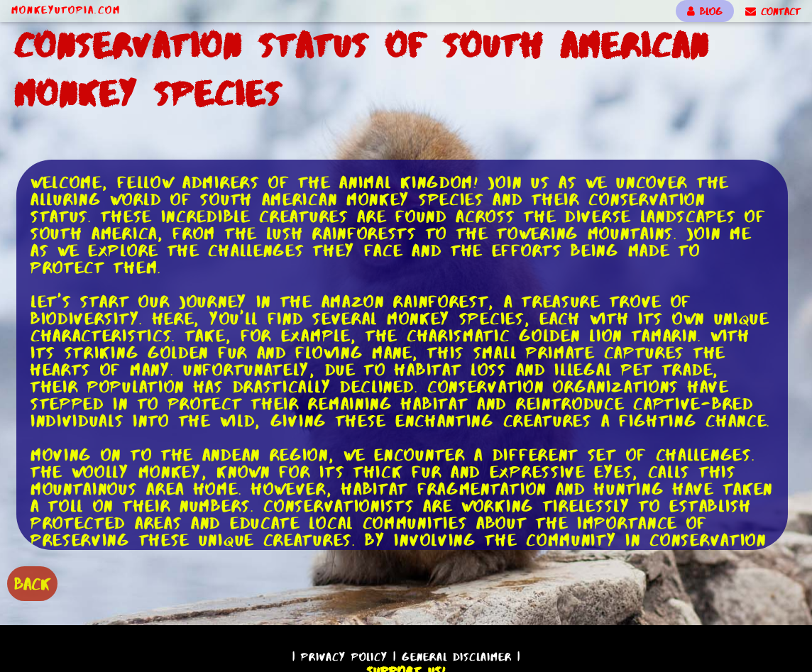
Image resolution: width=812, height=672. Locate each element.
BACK (32, 584)
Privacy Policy (344, 657)
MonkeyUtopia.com (66, 10)
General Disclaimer (457, 657)
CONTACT (773, 11)
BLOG (705, 11)
